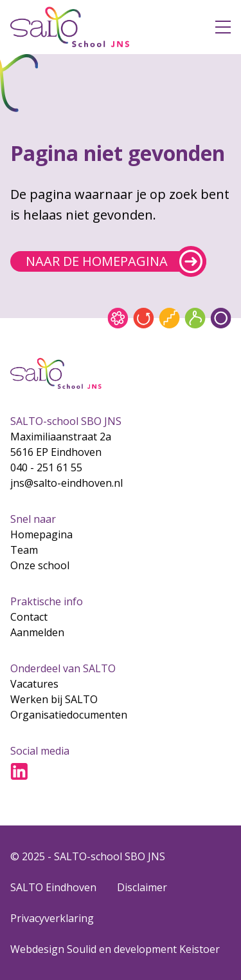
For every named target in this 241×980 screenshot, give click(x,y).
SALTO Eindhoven (53, 887)
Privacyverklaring (52, 918)
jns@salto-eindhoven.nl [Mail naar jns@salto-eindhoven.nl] (67, 483)
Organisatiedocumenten (69, 715)
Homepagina (41, 534)
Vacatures (34, 684)
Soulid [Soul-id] (82, 949)
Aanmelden (37, 632)
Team (24, 550)
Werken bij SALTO (54, 699)
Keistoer (200, 949)
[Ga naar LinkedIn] (19, 771)
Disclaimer (142, 887)
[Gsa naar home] (103, 27)
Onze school (40, 565)
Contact (29, 617)
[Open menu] (223, 27)
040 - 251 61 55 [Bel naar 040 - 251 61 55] (46, 467)
